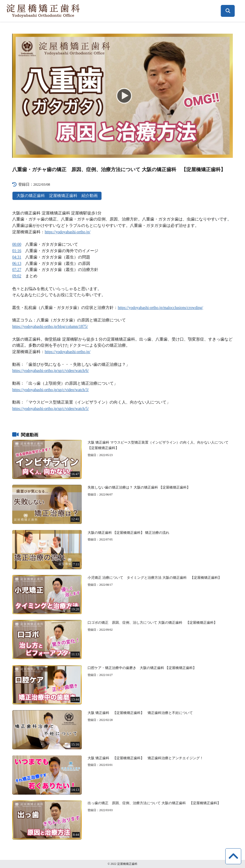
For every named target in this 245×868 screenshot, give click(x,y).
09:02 (17, 276)
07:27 (17, 270)
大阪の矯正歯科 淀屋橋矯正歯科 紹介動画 (57, 196)
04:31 (17, 257)
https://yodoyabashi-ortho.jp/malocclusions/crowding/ (160, 308)
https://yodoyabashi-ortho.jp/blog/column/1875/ (50, 327)
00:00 (17, 244)
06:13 (17, 264)
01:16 (17, 251)
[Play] (122, 95)
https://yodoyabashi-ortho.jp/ (67, 232)
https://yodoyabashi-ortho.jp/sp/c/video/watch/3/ (50, 390)
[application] (122, 96)
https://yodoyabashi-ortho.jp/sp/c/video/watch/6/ (50, 371)
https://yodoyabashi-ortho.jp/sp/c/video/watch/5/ (50, 409)
